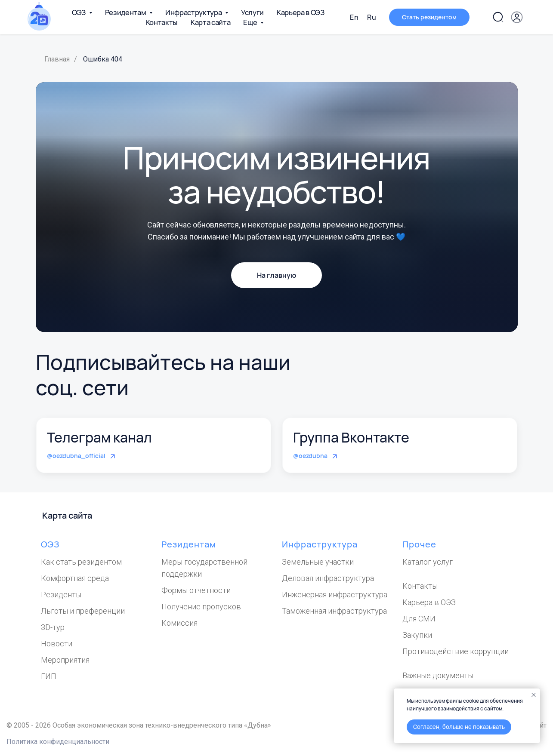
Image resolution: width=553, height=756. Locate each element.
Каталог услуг (428, 562)
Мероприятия (65, 660)
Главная (57, 59)
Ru (372, 17)
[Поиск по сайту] (498, 17)
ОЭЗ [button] (79, 12)
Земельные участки (318, 562)
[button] (517, 17)
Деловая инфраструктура (328, 578)
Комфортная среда (75, 578)
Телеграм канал (99, 437)
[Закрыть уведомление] (534, 695)
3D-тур (53, 627)
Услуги (252, 12)
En (354, 17)
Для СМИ (419, 619)
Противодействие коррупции (456, 651)
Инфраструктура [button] (194, 12)
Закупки (417, 635)
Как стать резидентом (81, 562)
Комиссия (179, 623)
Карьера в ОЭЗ (301, 12)
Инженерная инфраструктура (335, 595)
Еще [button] (251, 22)
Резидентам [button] (126, 12)
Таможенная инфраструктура (334, 611)
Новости (57, 644)
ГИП (49, 676)
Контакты (162, 22)
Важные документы (438, 675)
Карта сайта (210, 22)
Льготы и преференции (83, 611)
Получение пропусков (201, 607)
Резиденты (61, 595)
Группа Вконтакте (351, 437)
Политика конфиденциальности (58, 742)
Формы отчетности (196, 590)
